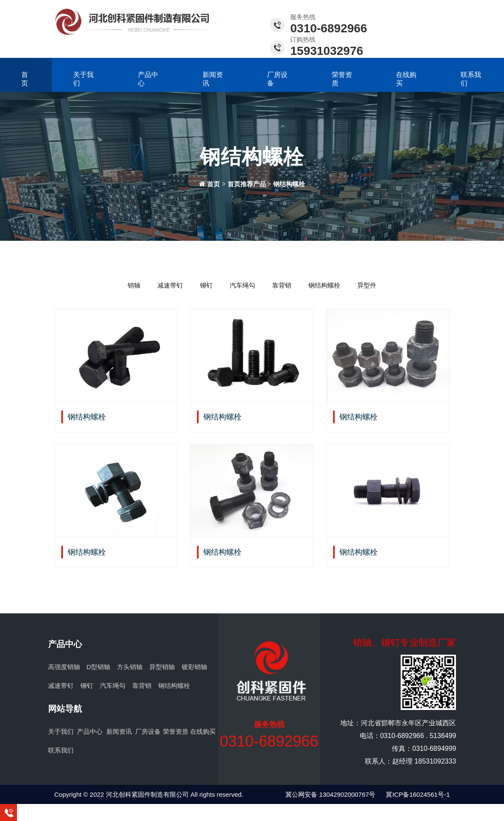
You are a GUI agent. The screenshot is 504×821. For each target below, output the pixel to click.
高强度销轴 (64, 667)
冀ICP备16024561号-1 (418, 794)
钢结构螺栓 (289, 184)
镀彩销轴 (194, 667)
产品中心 (148, 79)
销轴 (134, 285)
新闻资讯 (213, 79)
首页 (25, 79)
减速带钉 (170, 285)
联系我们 (471, 79)
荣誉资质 (342, 79)
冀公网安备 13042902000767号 (330, 794)
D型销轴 (99, 667)
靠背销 (282, 285)
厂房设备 (277, 79)
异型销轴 (162, 667)
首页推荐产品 (247, 184)
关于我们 (83, 79)
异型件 (367, 285)
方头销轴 (130, 667)
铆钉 (206, 285)
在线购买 (406, 79)
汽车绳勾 (242, 285)
